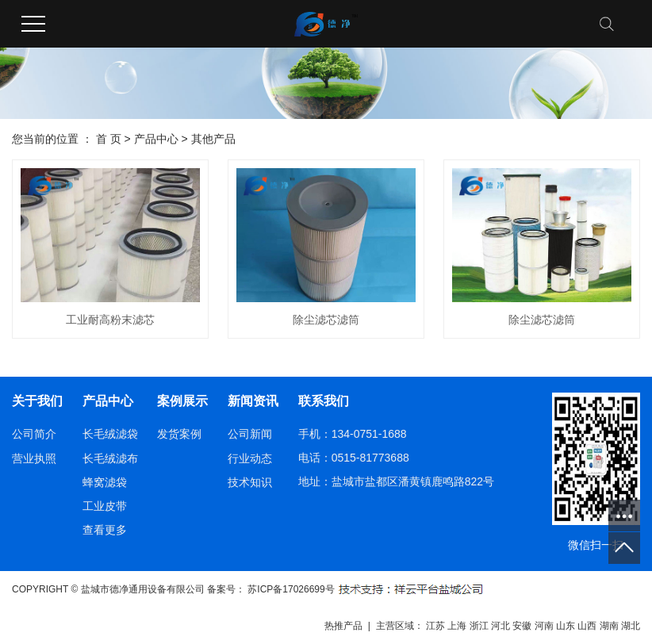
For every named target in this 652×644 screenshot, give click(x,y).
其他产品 (213, 139)
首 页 (109, 139)
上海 (457, 626)
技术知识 (250, 482)
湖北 (631, 626)
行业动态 (250, 458)
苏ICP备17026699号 (291, 589)
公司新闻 (250, 434)
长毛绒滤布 (110, 458)
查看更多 (105, 530)
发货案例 (179, 434)
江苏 (435, 626)
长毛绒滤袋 (110, 434)
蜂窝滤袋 (105, 482)
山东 (566, 626)
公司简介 (34, 434)
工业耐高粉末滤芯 (110, 320)
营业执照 (34, 458)
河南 (544, 626)
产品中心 (156, 139)
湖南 (609, 626)
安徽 (522, 626)
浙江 (479, 626)
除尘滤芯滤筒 (326, 320)
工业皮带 (105, 506)
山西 (587, 626)
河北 (501, 626)
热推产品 (343, 626)
